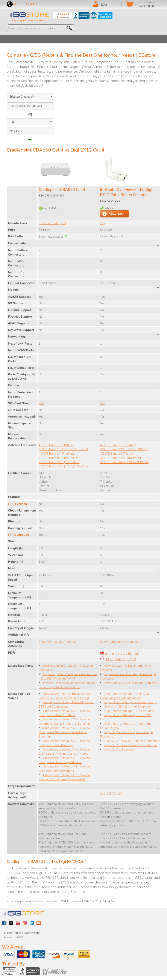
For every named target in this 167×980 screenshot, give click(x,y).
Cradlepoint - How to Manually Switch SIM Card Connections (67, 704)
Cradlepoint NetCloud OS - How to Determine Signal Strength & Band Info (65, 721)
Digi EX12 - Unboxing (119, 749)
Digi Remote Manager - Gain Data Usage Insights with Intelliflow (125, 696)
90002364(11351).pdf (121, 659)
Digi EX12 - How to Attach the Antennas (132, 741)
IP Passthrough (18, 535)
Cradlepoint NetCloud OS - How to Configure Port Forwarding (64, 769)
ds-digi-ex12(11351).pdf (122, 654)
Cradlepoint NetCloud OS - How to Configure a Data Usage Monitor (64, 760)
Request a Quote (111, 793)
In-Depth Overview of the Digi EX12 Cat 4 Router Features (126, 192)
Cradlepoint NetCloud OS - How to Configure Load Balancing (64, 743)
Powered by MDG (13, 937)
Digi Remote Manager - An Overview (129, 711)
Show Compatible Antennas (57, 642)
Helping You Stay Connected (30, 20)
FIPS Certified (17, 504)
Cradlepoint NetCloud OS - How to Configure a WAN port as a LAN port (64, 751)
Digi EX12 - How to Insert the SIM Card (131, 745)
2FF (41, 403)
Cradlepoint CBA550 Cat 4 (62, 190)
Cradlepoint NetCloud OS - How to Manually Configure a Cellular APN (64, 777)
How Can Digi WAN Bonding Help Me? (131, 683)
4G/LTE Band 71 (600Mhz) (57, 445)
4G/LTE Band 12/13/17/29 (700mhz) (63, 449)
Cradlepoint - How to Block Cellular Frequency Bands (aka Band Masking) (65, 696)
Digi (103, 223)
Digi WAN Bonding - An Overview (128, 706)
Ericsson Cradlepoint (52, 223)
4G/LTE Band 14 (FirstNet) (56, 454)
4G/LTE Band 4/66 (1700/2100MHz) (63, 466)
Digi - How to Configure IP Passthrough (131, 702)
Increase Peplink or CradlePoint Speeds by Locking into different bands (67, 685)
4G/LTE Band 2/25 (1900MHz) (59, 462)
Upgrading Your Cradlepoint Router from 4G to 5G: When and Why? (68, 676)
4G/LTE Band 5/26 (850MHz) (58, 458)
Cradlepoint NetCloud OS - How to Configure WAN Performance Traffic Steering (64, 732)
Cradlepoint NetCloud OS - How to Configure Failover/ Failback (64, 713)
